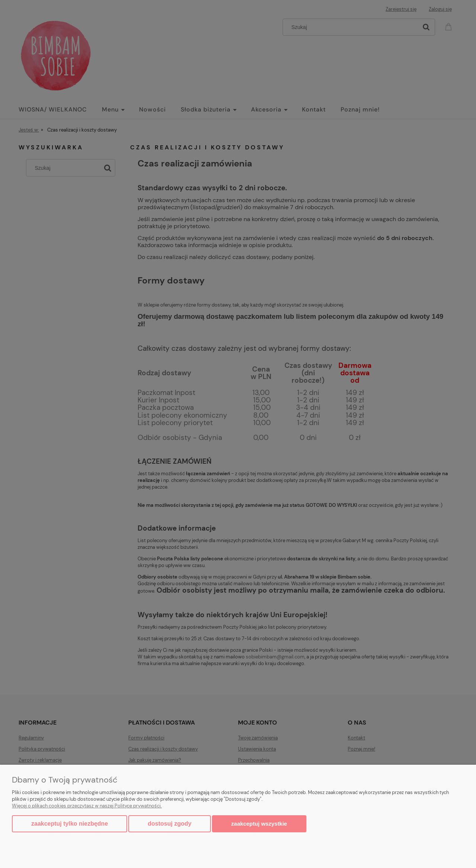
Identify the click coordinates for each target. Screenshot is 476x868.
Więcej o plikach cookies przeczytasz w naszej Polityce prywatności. (87, 806)
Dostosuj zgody (169, 824)
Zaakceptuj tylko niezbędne (70, 824)
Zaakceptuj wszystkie (259, 824)
